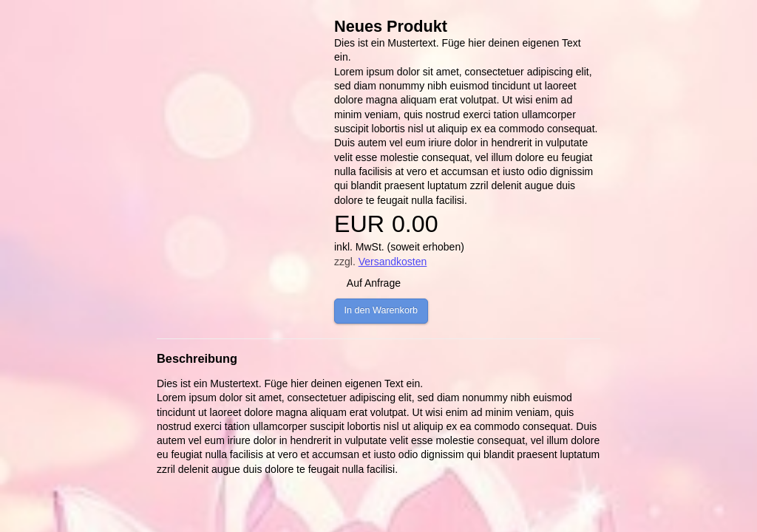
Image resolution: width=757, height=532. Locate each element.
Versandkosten (393, 262)
